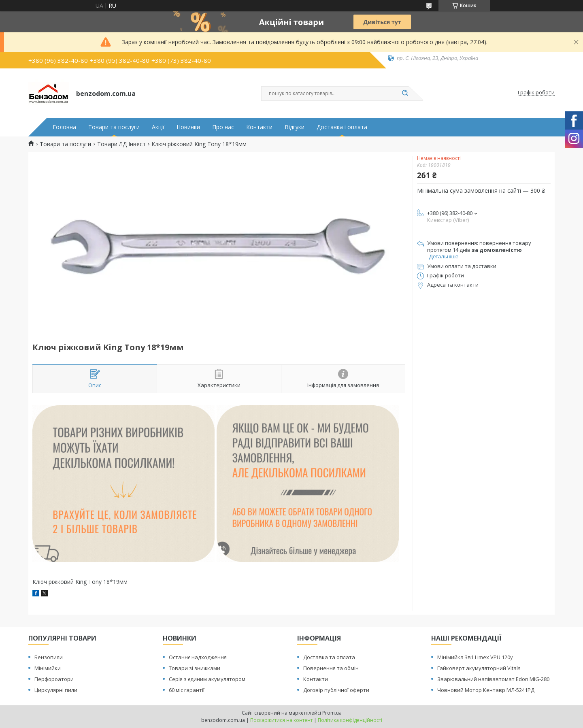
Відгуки (295, 127)
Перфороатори (54, 679)
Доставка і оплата (342, 127)
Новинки (188, 127)
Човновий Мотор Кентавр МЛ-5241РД (486, 690)
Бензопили (49, 657)
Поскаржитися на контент (281, 720)
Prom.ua (332, 713)
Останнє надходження (198, 657)
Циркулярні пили (56, 690)
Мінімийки (48, 668)
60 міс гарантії (187, 690)
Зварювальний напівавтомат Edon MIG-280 (493, 679)
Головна (64, 127)
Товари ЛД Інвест (121, 144)
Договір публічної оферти (336, 690)
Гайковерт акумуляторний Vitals (479, 668)
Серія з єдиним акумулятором (207, 679)
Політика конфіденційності (350, 720)
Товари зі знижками (195, 668)
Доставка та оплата (329, 657)
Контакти (259, 127)
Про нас (223, 127)
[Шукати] (405, 94)
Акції (158, 127)
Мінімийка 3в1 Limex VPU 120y (475, 657)
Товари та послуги (114, 127)
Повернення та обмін (331, 668)
